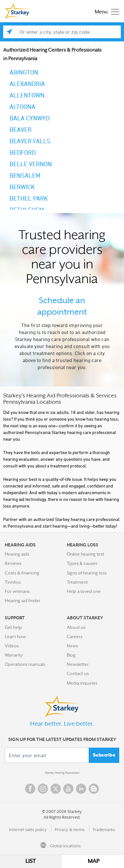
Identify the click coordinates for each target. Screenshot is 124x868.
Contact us (78, 673)
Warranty (14, 655)
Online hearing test (86, 554)
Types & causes (82, 563)
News (72, 646)
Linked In (81, 789)
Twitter (56, 789)
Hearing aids (17, 554)
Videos (12, 646)
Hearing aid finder (23, 601)
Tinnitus (13, 582)
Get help (13, 627)
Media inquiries (82, 683)
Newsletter (78, 664)
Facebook (30, 789)
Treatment (77, 582)
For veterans (17, 591)
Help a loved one (84, 591)
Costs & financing (22, 573)
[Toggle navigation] (105, 11)
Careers (75, 637)
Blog (71, 655)
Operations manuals (25, 664)
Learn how (15, 637)
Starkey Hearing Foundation (62, 773)
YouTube (68, 789)
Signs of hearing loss (87, 573)
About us (76, 627)
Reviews (13, 563)
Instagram (43, 789)
